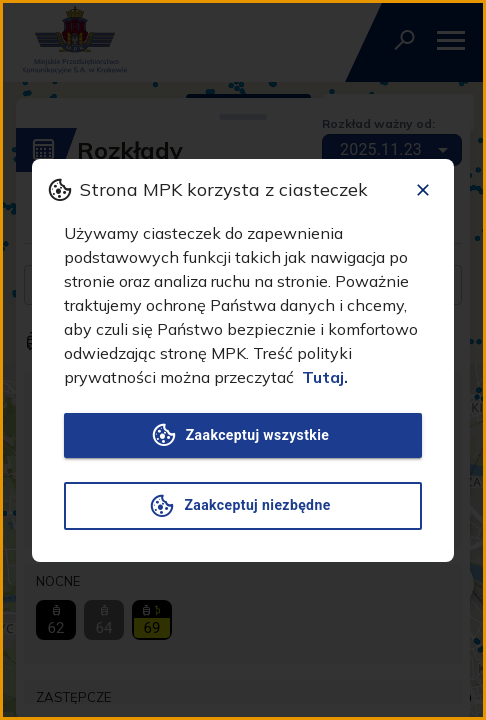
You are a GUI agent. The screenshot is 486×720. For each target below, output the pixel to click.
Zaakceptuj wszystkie (243, 435)
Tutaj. (325, 377)
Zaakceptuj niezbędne (243, 506)
